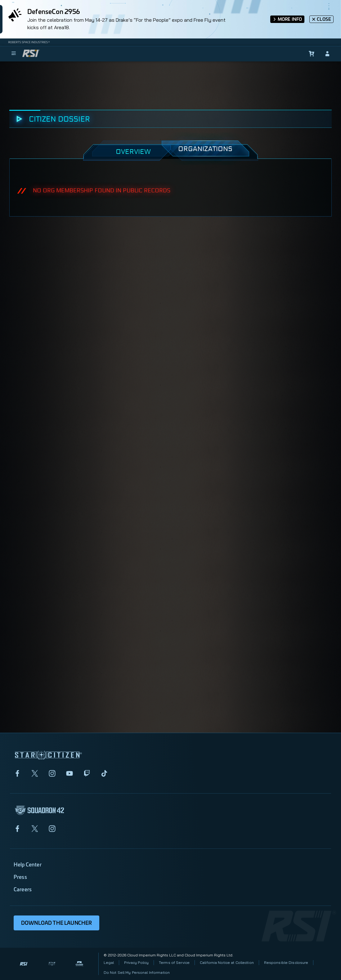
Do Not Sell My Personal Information (137, 972)
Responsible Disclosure (286, 962)
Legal (109, 962)
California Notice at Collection (227, 962)
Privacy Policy (136, 962)
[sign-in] (327, 54)
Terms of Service (174, 962)
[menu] (14, 54)
